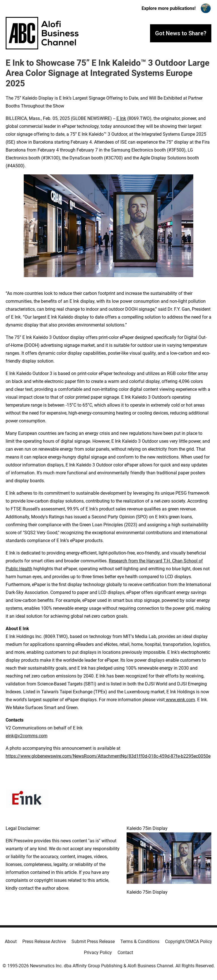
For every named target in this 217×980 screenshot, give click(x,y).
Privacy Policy (98, 952)
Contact (125, 952)
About (11, 941)
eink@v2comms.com (27, 736)
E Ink (121, 118)
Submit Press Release (93, 941)
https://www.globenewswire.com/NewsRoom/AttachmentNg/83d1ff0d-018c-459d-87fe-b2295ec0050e (108, 756)
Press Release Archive (44, 941)
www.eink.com (180, 700)
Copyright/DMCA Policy (189, 941)
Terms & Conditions (140, 941)
